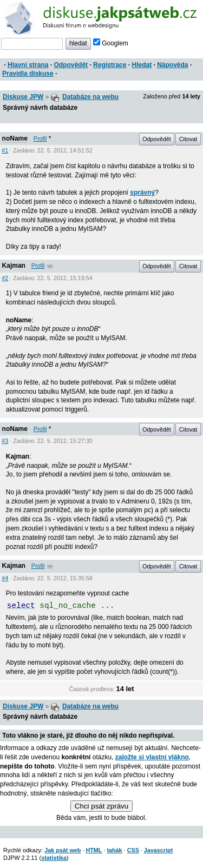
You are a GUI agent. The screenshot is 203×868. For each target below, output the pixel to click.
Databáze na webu (90, 97)
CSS (133, 850)
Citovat (188, 139)
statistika (54, 858)
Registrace (110, 65)
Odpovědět (71, 65)
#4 (5, 578)
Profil (40, 138)
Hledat (142, 65)
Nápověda (172, 65)
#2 (5, 278)
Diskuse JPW (23, 97)
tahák (114, 850)
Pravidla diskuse (28, 74)
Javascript (158, 850)
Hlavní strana (28, 65)
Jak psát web (63, 850)
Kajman (14, 266)
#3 (5, 441)
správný (142, 193)
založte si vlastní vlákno (152, 757)
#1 (5, 150)
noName (15, 138)
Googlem (111, 43)
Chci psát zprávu (101, 806)
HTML (94, 850)
